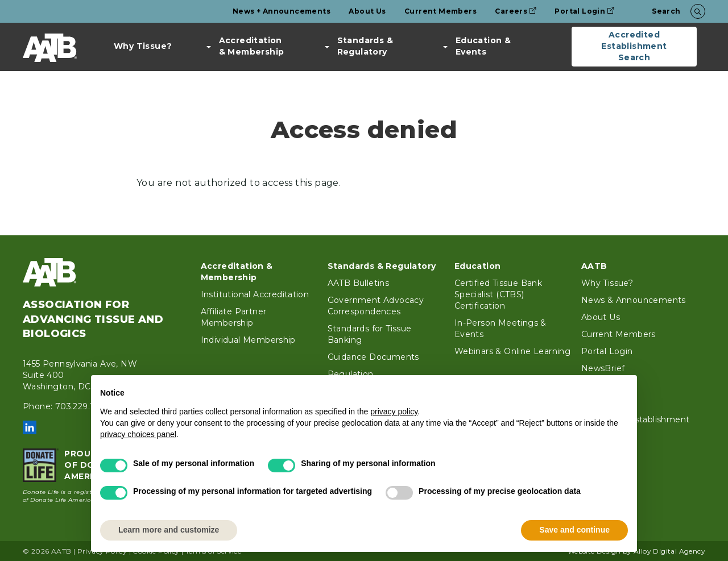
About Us (367, 11)
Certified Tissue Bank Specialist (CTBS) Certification (498, 294)
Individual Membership (248, 340)
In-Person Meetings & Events (500, 329)
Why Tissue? (143, 46)
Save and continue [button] (574, 530)
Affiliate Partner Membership (234, 317)
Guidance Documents (373, 357)
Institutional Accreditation (255, 294)
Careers (516, 11)
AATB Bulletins (359, 283)
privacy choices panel (138, 434)
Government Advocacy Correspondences (376, 306)
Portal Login (584, 11)
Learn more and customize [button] (169, 530)
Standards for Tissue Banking (370, 334)
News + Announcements (282, 11)
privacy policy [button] (394, 412)
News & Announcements (634, 300)
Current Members (440, 11)
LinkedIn (30, 427)
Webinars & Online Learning (512, 351)
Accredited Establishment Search (634, 46)
